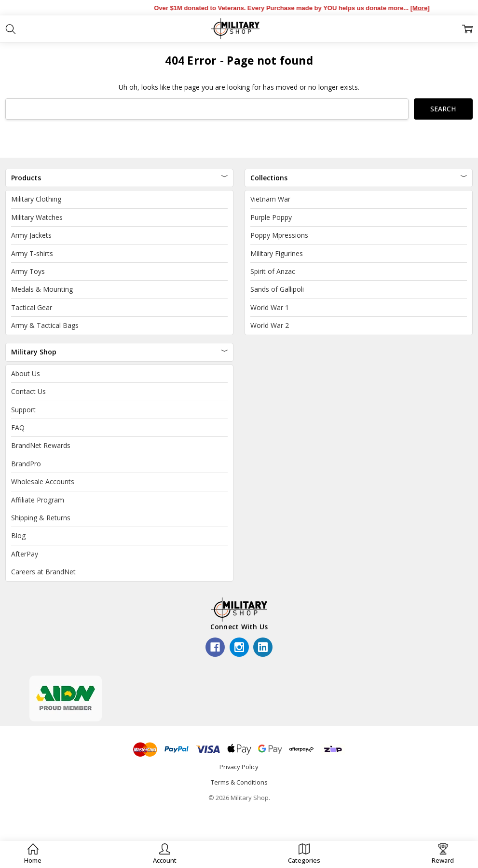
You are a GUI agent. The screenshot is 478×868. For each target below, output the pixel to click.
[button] (165, 854)
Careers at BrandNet (43, 572)
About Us (26, 373)
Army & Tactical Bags (45, 325)
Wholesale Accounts (43, 481)
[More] (428, 8)
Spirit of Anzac (273, 271)
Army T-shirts (32, 253)
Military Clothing (36, 199)
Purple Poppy (271, 217)
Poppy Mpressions (279, 235)
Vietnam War (270, 199)
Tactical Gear (32, 307)
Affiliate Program (38, 500)
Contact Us (28, 391)
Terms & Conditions (239, 782)
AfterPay (25, 554)
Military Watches (37, 217)
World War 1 (270, 307)
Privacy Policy (239, 767)
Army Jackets (31, 235)
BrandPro (26, 464)
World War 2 (270, 325)
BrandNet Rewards (41, 445)
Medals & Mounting (42, 289)
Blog (18, 536)
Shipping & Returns (41, 518)
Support (23, 410)
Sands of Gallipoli (277, 289)
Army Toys (28, 271)
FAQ (18, 427)
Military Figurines (277, 253)
